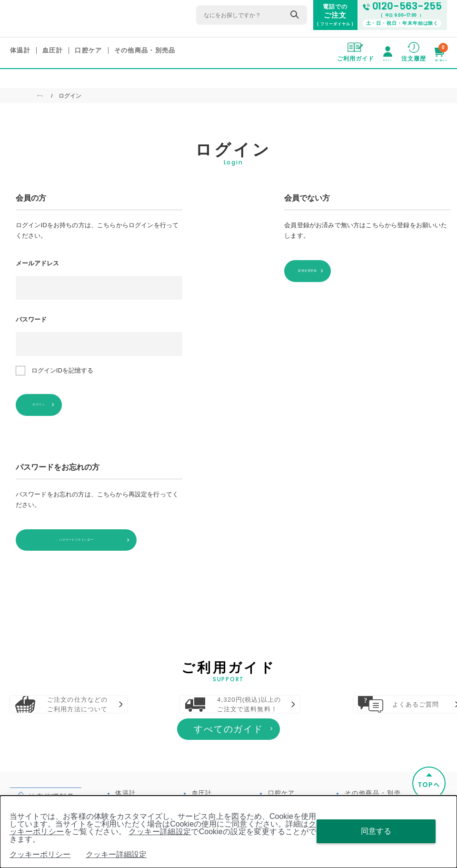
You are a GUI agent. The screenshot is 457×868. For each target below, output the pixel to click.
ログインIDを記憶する (62, 371)
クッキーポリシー (40, 854)
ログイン (61, 404)
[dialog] (228, 832)
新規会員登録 (330, 270)
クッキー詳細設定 (160, 832)
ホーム (46, 96)
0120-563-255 (405, 7)
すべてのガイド (229, 758)
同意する (376, 831)
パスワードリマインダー (70, 537)
